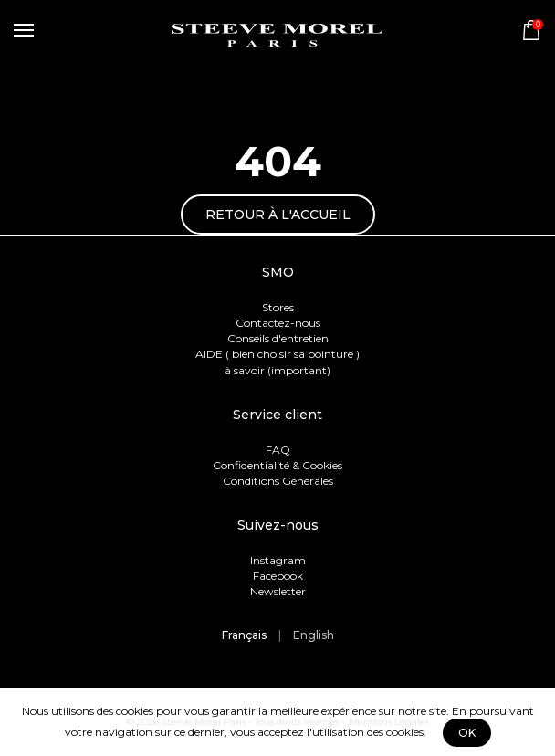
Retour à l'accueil (278, 215)
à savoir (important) (277, 370)
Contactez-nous (278, 323)
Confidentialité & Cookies (277, 465)
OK (467, 733)
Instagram (278, 560)
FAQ (278, 450)
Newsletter (278, 591)
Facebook (278, 576)
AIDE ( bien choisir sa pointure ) (277, 354)
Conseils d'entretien (278, 338)
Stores (278, 307)
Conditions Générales (278, 481)
